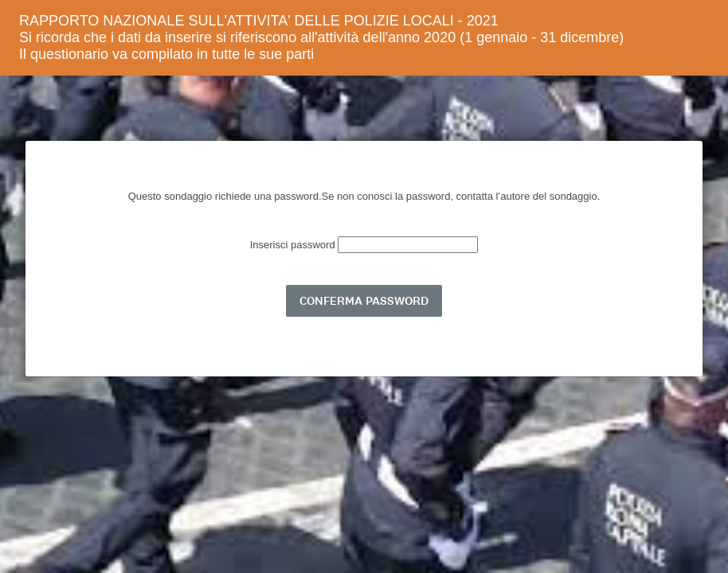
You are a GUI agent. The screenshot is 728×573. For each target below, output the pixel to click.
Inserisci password (294, 245)
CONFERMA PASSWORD (364, 301)
